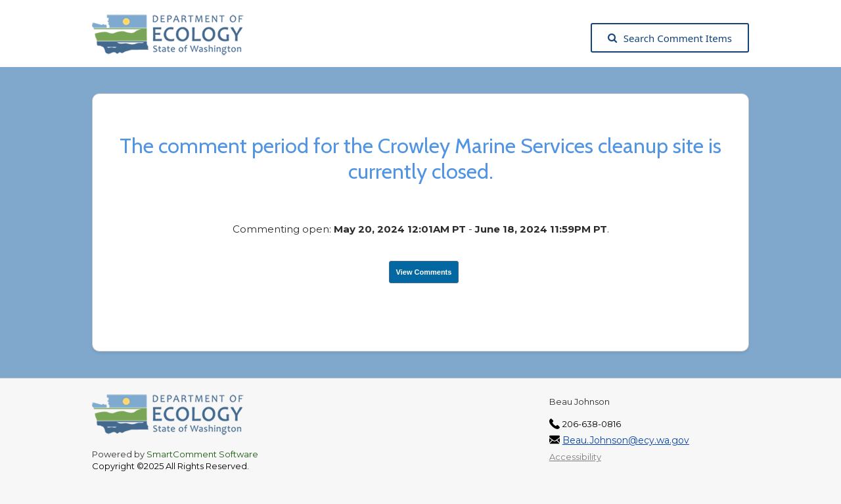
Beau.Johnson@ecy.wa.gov (626, 440)
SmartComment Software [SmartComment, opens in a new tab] (202, 454)
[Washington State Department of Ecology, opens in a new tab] (174, 38)
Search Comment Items (670, 38)
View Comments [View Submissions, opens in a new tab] (424, 272)
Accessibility (575, 457)
